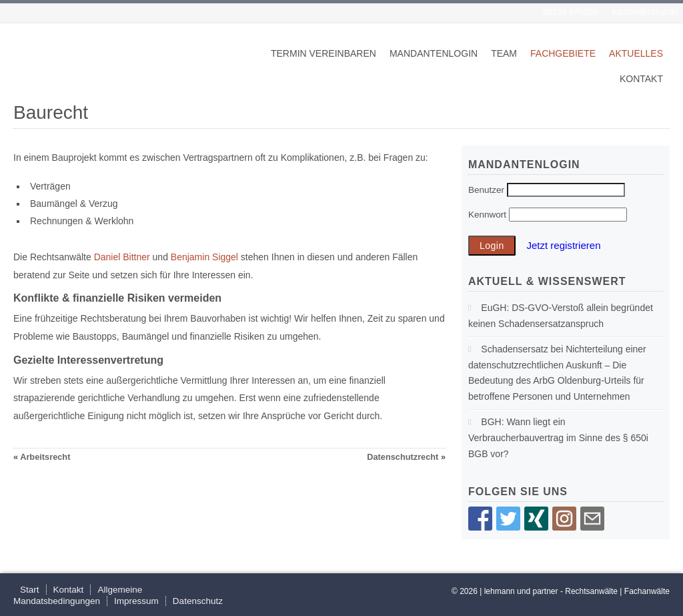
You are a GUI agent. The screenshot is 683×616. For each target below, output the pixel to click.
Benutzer (486, 190)
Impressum (136, 601)
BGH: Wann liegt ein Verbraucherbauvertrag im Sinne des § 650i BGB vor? (558, 438)
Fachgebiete (563, 53)
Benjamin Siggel (204, 257)
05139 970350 (570, 12)
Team (504, 53)
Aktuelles (636, 53)
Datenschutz (198, 601)
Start (30, 590)
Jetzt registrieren (563, 245)
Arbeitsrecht (45, 457)
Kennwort (487, 215)
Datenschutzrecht (403, 457)
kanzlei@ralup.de (645, 12)
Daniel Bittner (122, 257)
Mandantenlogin (434, 53)
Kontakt (641, 79)
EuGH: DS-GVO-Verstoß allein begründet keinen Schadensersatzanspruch (561, 316)
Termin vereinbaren (323, 53)
